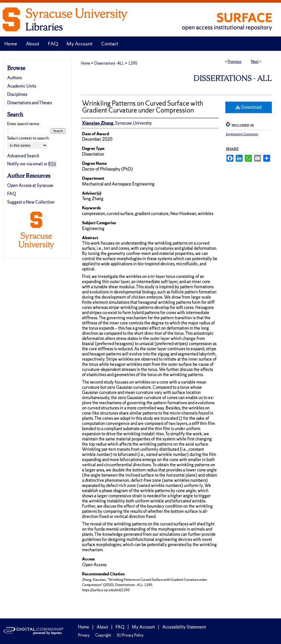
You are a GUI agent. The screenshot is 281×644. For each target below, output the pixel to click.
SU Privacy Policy (130, 635)
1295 (133, 63)
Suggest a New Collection (31, 202)
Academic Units (22, 86)
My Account (143, 627)
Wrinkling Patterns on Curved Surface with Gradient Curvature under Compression (143, 107)
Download (249, 107)
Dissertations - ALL (109, 63)
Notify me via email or (32, 164)
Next (255, 62)
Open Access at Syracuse (30, 185)
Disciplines (17, 94)
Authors (14, 78)
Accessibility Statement (184, 627)
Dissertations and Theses (30, 103)
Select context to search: (28, 138)
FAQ (12, 194)
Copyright (103, 635)
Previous (234, 62)
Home (85, 63)
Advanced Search (23, 156)
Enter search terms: (24, 124)
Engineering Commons (242, 134)
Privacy (84, 635)
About (102, 627)
